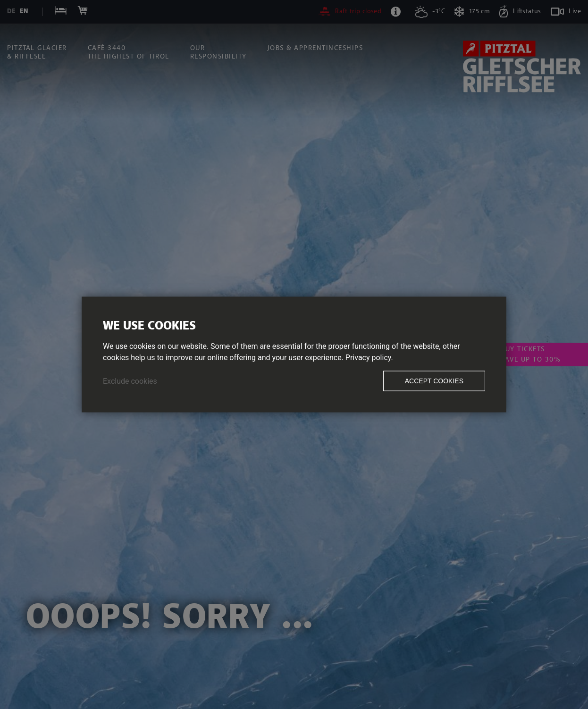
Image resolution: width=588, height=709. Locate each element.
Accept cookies (434, 381)
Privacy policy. (369, 358)
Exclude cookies (130, 381)
